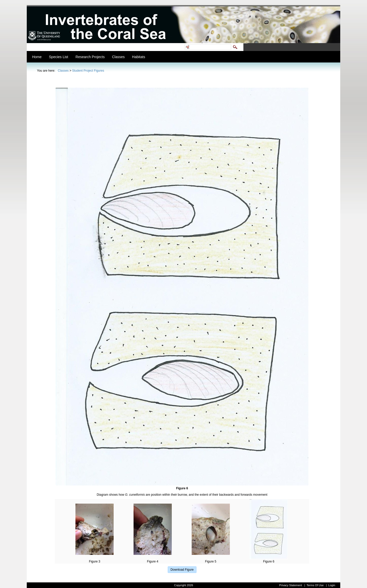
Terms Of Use (315, 585)
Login (332, 585)
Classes (63, 71)
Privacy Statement (290, 585)
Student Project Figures (88, 71)
